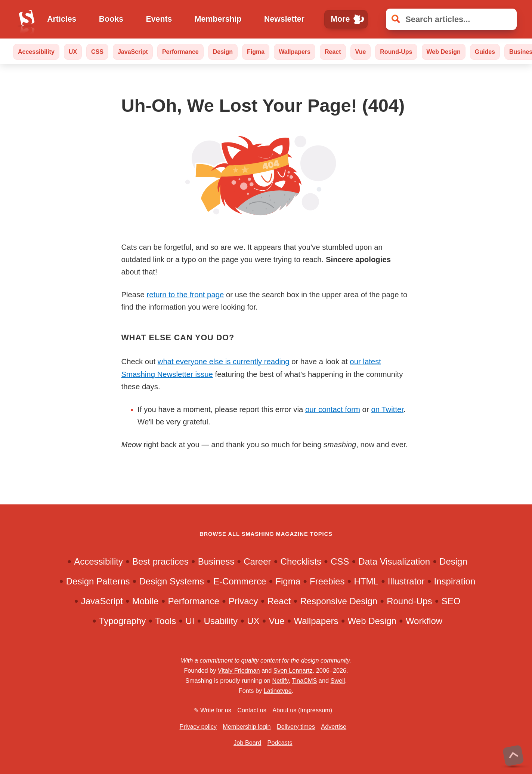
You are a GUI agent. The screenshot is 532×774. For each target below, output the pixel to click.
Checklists (301, 561)
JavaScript (133, 52)
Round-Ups (396, 52)
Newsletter (284, 19)
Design (223, 52)
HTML (366, 581)
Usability (221, 621)
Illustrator (406, 581)
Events (159, 19)
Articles (62, 19)
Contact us (252, 710)
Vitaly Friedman (239, 670)
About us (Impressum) (302, 710)
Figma (256, 52)
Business (216, 561)
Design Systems (172, 581)
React (333, 52)
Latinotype (278, 691)
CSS (97, 52)
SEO (451, 601)
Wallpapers (295, 52)
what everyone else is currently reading (224, 362)
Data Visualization (394, 561)
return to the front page (185, 295)
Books (111, 19)
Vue (361, 52)
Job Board (247, 743)
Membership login (247, 727)
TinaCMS (304, 681)
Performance (180, 52)
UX (73, 52)
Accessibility (36, 52)
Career (257, 561)
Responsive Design (339, 601)
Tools (166, 621)
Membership (218, 19)
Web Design (444, 52)
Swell (338, 681)
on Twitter (387, 409)
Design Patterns (98, 581)
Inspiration (455, 581)
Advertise (334, 727)
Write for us (216, 710)
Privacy (243, 601)
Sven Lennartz (293, 670)
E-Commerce (240, 581)
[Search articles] (451, 19)
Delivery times (296, 727)
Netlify (280, 681)
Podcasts (280, 743)
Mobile (146, 601)
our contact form (333, 409)
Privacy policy (198, 727)
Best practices (160, 561)
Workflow (424, 621)
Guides (485, 52)
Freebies (327, 581)
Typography (122, 621)
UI (190, 621)
